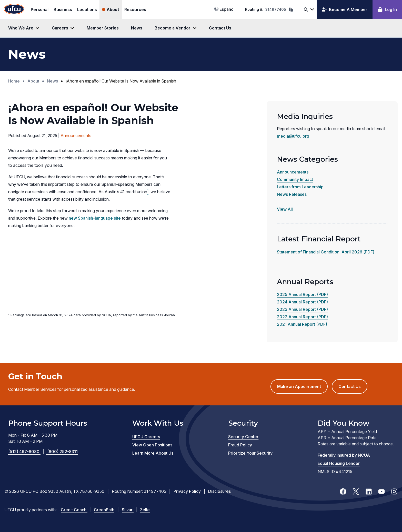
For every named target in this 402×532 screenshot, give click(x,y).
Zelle (145, 510)
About (113, 9)
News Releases (292, 194)
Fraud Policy (240, 445)
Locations (87, 9)
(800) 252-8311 (62, 452)
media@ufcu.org (293, 136)
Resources (135, 9)
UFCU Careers (146, 437)
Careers (60, 28)
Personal (40, 9)
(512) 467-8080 (28, 452)
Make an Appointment (302, 388)
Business (63, 9)
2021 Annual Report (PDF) (302, 324)
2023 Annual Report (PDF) (302, 309)
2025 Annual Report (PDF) (302, 294)
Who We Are (21, 28)
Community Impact (295, 179)
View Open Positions (152, 445)
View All (285, 209)
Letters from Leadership (300, 187)
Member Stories (103, 28)
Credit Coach (74, 510)
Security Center (243, 437)
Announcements (293, 172)
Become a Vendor (173, 28)
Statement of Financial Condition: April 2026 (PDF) (326, 252)
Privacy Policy (187, 491)
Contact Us (220, 28)
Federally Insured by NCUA (344, 455)
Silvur (128, 510)
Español (224, 9)
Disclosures (219, 491)
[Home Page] (14, 9)
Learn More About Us (153, 453)
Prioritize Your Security (250, 453)
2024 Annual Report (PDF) (302, 302)
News (137, 28)
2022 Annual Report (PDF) (302, 317)
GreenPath (104, 510)
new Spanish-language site (95, 218)
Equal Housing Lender (339, 463)
